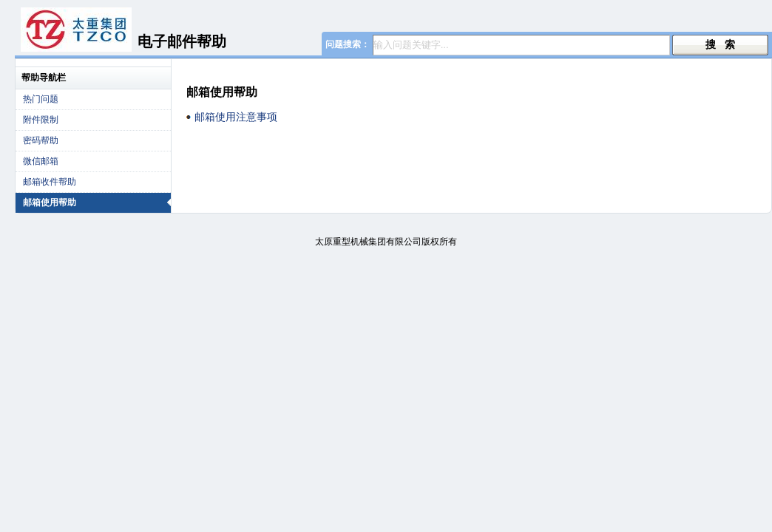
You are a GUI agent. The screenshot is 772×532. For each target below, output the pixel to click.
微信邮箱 (41, 161)
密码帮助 (41, 140)
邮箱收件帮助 (50, 182)
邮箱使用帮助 (97, 202)
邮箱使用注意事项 (236, 117)
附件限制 (41, 120)
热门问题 (41, 99)
